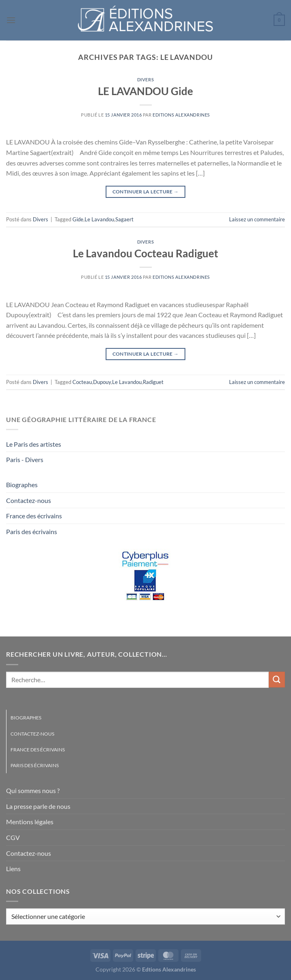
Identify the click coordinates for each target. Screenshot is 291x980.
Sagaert (124, 219)
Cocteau (82, 382)
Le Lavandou (99, 219)
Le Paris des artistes (34, 444)
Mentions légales (30, 822)
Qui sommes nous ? (33, 790)
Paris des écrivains (32, 531)
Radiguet (153, 382)
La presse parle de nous (38, 806)
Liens (13, 869)
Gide (78, 219)
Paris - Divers (25, 459)
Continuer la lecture (146, 192)
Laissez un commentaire (257, 219)
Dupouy (102, 382)
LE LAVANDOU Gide (145, 91)
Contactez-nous (29, 500)
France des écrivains (34, 516)
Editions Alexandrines (181, 115)
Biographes (22, 485)
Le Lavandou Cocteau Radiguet (145, 253)
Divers (145, 80)
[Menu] (11, 20)
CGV (13, 837)
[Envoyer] (277, 680)
